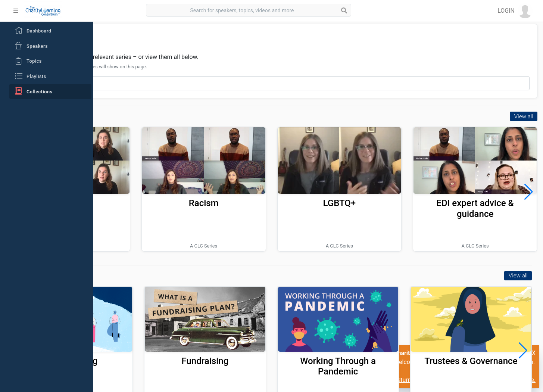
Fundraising (263, 336)
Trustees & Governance (483, 341)
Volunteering (154, 336)
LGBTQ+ (374, 191)
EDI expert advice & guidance (487, 196)
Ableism (150, 191)
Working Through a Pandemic (373, 341)
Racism (262, 191)
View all (524, 116)
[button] (515, 11)
